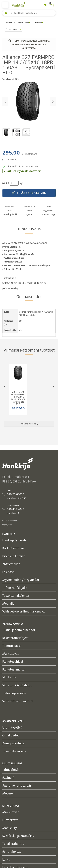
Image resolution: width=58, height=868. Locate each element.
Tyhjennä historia (29, 424)
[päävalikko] (5, 5)
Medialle (8, 603)
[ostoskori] (53, 5)
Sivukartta (9, 677)
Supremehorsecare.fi (17, 785)
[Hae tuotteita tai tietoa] (29, 13)
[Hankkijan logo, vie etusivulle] (20, 5)
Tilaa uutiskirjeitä (14, 751)
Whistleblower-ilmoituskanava (24, 611)
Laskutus (8, 572)
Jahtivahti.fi (11, 770)
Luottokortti (10, 820)
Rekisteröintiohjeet (15, 638)
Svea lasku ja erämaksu (18, 836)
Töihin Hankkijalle (15, 588)
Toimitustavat (12, 646)
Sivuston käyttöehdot (17, 685)
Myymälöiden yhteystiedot (21, 580)
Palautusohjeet (13, 661)
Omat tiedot (11, 735)
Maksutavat (11, 654)
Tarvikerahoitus (13, 844)
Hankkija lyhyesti (14, 540)
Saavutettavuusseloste (18, 701)
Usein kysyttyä (12, 727)
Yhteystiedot (11, 564)
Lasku (6, 859)
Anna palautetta (13, 743)
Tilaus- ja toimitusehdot (19, 630)
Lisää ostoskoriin (29, 193)
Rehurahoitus (12, 851)
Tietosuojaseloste (14, 693)
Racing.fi (8, 777)
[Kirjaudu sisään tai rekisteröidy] (45, 5)
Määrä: (6, 183)
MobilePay (10, 828)
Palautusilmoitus (14, 669)
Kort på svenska (13, 548)
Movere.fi (9, 793)
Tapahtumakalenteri (16, 595)
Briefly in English (14, 556)
